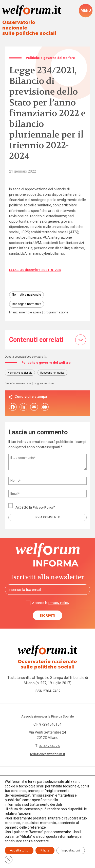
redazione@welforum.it (48, 752)
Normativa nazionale (27, 290)
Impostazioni (71, 850)
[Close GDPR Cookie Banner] (9, 860)
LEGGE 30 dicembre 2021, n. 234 (36, 265)
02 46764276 (49, 744)
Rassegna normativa (27, 300)
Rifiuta (45, 850)
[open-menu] (86, 11)
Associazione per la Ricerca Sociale (48, 714)
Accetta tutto (19, 850)
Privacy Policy (44, 504)
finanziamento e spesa (26, 308)
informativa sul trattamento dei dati (33, 804)
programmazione (57, 308)
